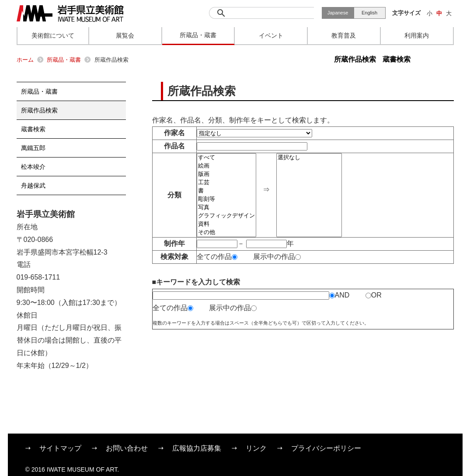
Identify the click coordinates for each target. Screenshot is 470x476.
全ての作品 (217, 257)
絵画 (226, 166)
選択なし (309, 158)
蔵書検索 (397, 59)
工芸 (226, 183)
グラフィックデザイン (226, 216)
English (369, 13)
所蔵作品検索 (355, 59)
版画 (226, 174)
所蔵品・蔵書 (64, 60)
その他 (226, 233)
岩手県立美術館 (70, 14)
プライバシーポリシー (326, 448)
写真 (226, 208)
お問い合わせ (127, 448)
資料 (226, 224)
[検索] (261, 13)
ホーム (25, 60)
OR (374, 295)
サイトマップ (60, 448)
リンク (256, 448)
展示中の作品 (277, 257)
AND (339, 295)
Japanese (338, 13)
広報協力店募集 (197, 448)
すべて (226, 158)
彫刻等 (226, 199)
